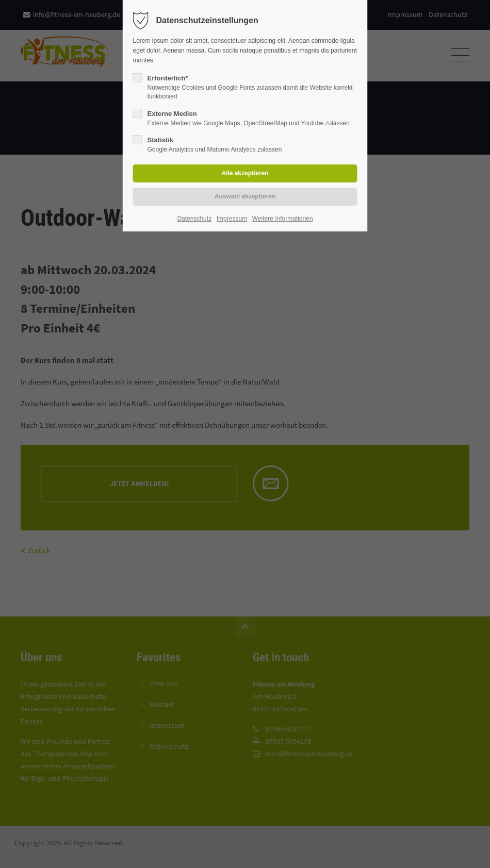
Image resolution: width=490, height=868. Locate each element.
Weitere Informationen (283, 219)
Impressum (232, 219)
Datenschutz (194, 219)
